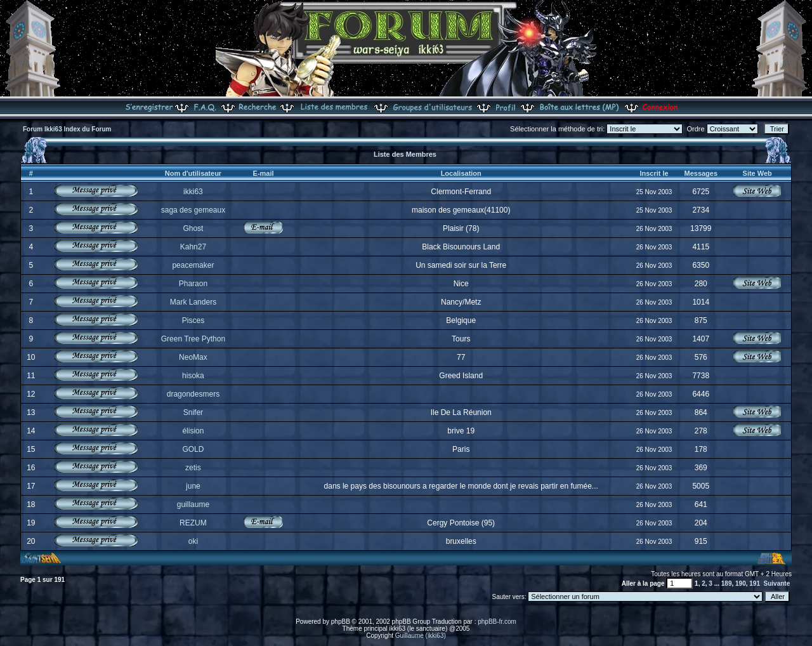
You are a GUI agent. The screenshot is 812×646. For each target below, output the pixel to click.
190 (741, 583)
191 (755, 583)
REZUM (193, 523)
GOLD (193, 449)
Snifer (193, 412)
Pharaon (193, 284)
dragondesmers (193, 394)
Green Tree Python (193, 339)
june (193, 486)
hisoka (193, 376)
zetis (193, 468)
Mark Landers (193, 302)
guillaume (193, 504)
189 (727, 583)
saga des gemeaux (193, 210)
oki (193, 541)
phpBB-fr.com (497, 622)
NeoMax (193, 357)
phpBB (341, 622)
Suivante (777, 583)
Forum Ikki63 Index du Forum (67, 129)
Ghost (193, 228)
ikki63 (193, 192)
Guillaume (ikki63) (421, 636)
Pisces (193, 320)
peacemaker (193, 265)
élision (193, 431)
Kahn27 (193, 247)
